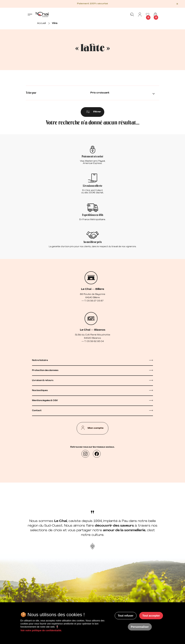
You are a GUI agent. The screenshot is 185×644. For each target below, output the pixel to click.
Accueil (41, 23)
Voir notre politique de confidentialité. (41, 630)
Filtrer (97, 112)
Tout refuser (126, 616)
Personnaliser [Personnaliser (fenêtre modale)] (140, 627)
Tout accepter (151, 616)
